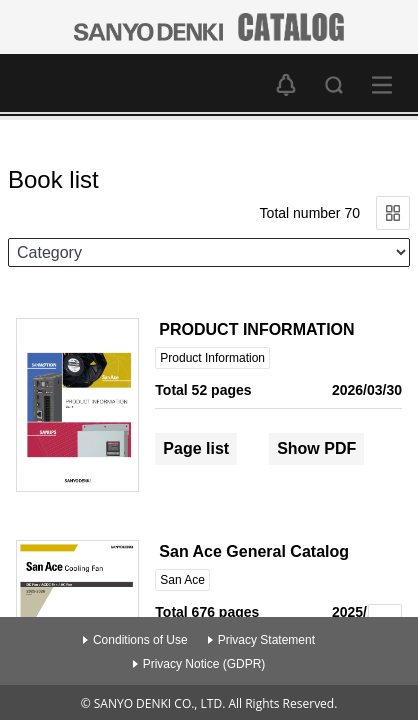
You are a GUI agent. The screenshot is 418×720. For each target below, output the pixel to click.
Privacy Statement (266, 640)
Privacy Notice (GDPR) (204, 664)
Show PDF (316, 448)
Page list (196, 448)
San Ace (182, 580)
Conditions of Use (140, 640)
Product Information (212, 358)
